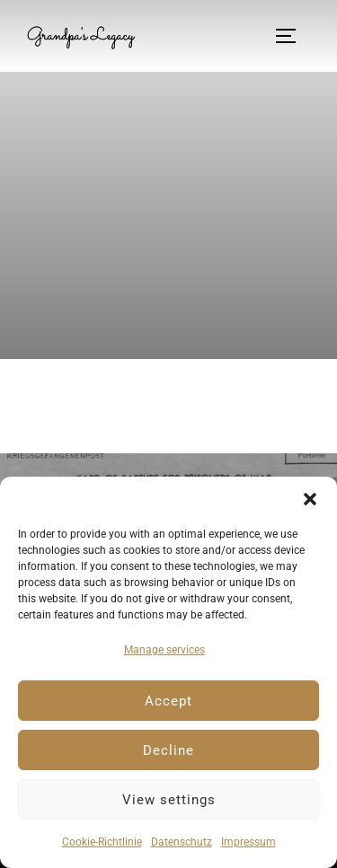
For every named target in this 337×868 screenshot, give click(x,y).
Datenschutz (182, 842)
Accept (168, 701)
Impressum (248, 842)
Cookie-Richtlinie (102, 842)
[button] (310, 499)
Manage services (164, 650)
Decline (168, 750)
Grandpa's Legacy (80, 36)
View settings (169, 800)
